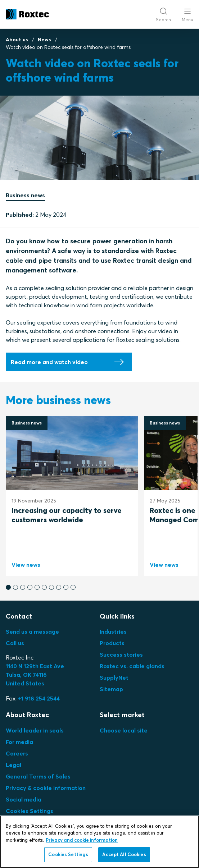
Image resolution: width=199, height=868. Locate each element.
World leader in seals (35, 730)
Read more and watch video (49, 362)
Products (112, 643)
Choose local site (124, 730)
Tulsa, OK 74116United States (35, 675)
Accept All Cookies (124, 854)
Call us (15, 643)
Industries (113, 632)
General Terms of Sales (38, 776)
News (44, 40)
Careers (17, 753)
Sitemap (111, 689)
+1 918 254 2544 (39, 698)
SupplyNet (114, 678)
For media (19, 742)
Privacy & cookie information (46, 788)
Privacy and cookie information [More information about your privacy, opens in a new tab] (82, 840)
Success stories (121, 655)
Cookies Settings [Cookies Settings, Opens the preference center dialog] (68, 854)
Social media (24, 799)
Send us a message (32, 632)
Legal (13, 765)
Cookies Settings (30, 811)
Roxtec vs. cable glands (132, 666)
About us (17, 40)
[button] (8, 587)
